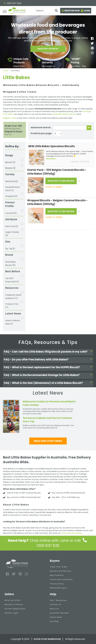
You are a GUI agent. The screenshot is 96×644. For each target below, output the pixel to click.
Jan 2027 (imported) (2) (12, 280)
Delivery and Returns (60, 571)
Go (89, 128)
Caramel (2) (11, 213)
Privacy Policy (57, 584)
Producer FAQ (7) (12, 306)
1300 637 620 (13, 3)
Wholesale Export (59, 588)
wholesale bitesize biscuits (64, 114)
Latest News (56, 617)
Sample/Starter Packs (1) (13, 189)
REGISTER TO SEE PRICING (61, 181)
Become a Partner (14, 604)
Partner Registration (15, 609)
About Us (54, 609)
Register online (10, 118)
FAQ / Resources (58, 600)
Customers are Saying (71, 533)
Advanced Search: (41, 127)
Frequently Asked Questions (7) (13, 297)
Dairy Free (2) (12, 226)
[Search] (48, 11)
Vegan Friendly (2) (12, 234)
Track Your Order (59, 567)
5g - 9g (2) (10, 249)
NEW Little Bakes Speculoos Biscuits (52, 146)
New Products (57, 575)
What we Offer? (13, 600)
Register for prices (48, 49)
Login (87, 11)
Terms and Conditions (61, 579)
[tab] (48, 352)
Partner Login (12, 613)
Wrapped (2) (11, 196)
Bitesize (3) (10, 168)
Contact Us (56, 604)
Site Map (54, 621)
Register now (72, 11)
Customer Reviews (59, 613)
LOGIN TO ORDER (54, 187)
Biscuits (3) (10, 162)
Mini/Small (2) (12, 181)
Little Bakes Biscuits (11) (10, 263)
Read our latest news (48, 441)
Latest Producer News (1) (13, 322)
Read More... (52, 159)
